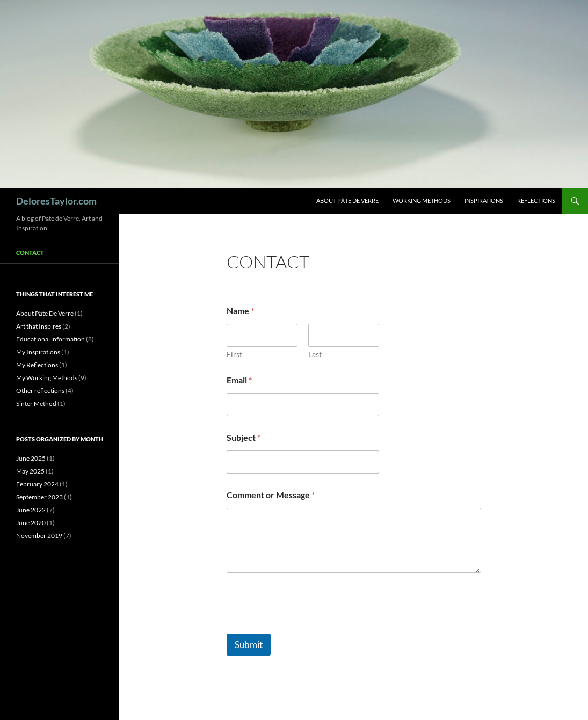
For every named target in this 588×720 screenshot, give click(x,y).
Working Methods (422, 201)
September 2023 (39, 497)
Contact (30, 253)
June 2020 (31, 523)
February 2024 (37, 484)
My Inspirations (38, 352)
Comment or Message (271, 495)
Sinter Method (36, 403)
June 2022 (31, 510)
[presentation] (308, 627)
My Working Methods (47, 378)
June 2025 (31, 458)
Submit (249, 645)
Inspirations (484, 201)
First (234, 354)
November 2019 (39, 536)
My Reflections (37, 365)
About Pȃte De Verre (347, 201)
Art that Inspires (39, 326)
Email (239, 380)
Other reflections (40, 391)
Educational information (50, 339)
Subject (244, 437)
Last (315, 354)
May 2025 (30, 471)
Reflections (536, 201)
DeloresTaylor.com (56, 201)
